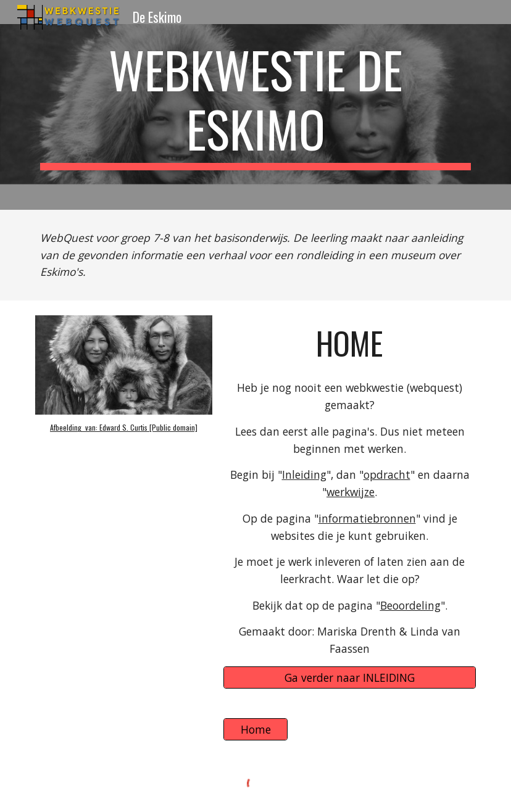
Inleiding (304, 474)
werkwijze (351, 492)
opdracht (387, 474)
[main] (255, 105)
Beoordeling (410, 605)
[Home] (255, 730)
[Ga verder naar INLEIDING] (350, 677)
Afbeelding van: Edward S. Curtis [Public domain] (124, 427)
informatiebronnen (367, 518)
